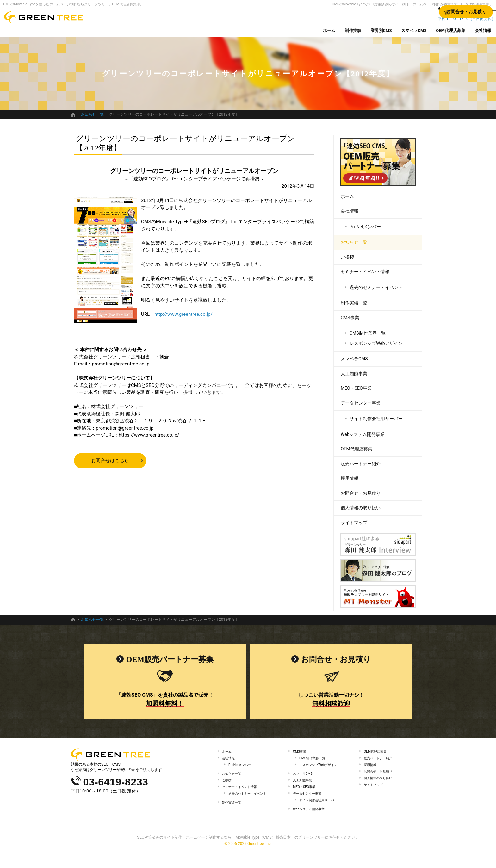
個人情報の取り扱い (361, 505)
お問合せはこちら (110, 461)
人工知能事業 (354, 371)
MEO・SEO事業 (356, 386)
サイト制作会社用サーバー (376, 416)
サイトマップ (354, 520)
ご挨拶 (347, 254)
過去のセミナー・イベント (376, 284)
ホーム (347, 193)
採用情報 (350, 476)
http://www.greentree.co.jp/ (183, 314)
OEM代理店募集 (356, 446)
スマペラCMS (354, 356)
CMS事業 (350, 315)
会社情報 (350, 208)
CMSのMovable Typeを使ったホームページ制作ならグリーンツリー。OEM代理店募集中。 (73, 4)
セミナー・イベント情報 (365, 269)
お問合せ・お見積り (361, 490)
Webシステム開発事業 (363, 431)
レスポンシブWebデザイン (376, 340)
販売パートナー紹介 (361, 461)
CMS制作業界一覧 (368, 331)
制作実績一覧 (354, 300)
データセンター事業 (361, 400)
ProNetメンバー (365, 224)
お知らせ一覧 (354, 240)
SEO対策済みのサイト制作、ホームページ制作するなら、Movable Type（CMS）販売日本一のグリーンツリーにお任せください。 (248, 853)
